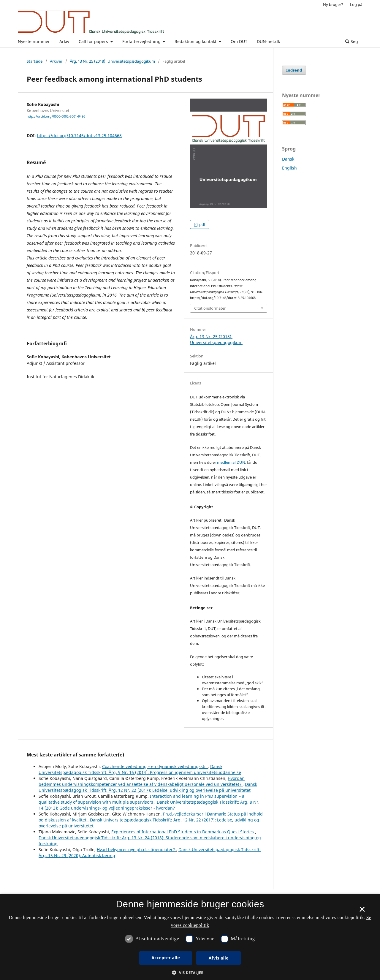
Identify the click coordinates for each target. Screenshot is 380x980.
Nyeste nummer (34, 41)
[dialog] (190, 937)
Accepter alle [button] (166, 958)
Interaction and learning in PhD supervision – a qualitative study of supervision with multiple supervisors (141, 799)
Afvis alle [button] (219, 958)
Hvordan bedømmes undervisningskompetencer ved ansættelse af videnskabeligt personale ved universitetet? (142, 781)
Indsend (294, 70)
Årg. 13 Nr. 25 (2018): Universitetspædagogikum (112, 61)
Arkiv (64, 41)
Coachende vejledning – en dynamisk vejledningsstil (155, 766)
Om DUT (239, 41)
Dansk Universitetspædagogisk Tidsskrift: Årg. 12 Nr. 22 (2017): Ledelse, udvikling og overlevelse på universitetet (148, 787)
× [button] (362, 911)
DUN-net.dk (268, 41)
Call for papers (94, 41)
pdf (202, 224)
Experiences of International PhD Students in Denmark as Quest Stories (183, 832)
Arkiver (56, 61)
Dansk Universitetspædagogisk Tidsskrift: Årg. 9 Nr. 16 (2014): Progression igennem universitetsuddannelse (140, 769)
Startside (35, 61)
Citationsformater (210, 308)
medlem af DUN (231, 462)
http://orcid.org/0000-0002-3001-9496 (56, 116)
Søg (352, 41)
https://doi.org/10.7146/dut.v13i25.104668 (79, 136)
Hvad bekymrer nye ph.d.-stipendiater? (136, 850)
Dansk (288, 159)
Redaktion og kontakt (196, 41)
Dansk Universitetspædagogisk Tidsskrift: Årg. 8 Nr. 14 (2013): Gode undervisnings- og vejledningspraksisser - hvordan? (149, 805)
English (289, 168)
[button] (190, 973)
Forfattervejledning (142, 41)
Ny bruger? (333, 4)
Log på (356, 4)
